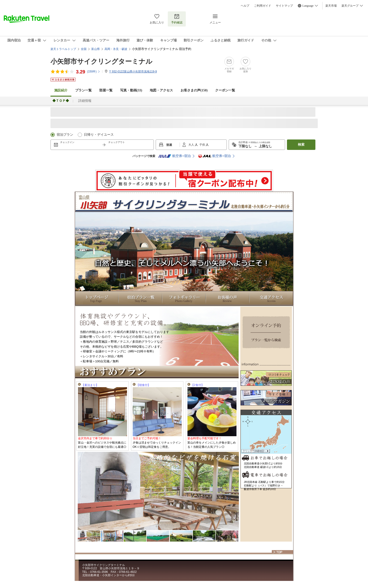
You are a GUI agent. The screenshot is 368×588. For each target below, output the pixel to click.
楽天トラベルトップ (63, 49)
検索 (301, 145)
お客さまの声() (194, 90)
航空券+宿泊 (174, 156)
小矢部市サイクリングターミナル (101, 61)
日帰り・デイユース (99, 135)
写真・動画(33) (131, 90)
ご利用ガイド (263, 6)
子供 (202, 145)
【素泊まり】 (90, 385)
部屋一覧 (106, 90)
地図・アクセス (161, 90)
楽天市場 (331, 6)
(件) (94, 72)
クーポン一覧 (225, 90)
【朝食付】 (143, 385)
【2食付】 (198, 385)
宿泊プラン (65, 135)
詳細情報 (85, 101)
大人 (192, 145)
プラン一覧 (83, 90)
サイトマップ (284, 6)
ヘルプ (245, 6)
